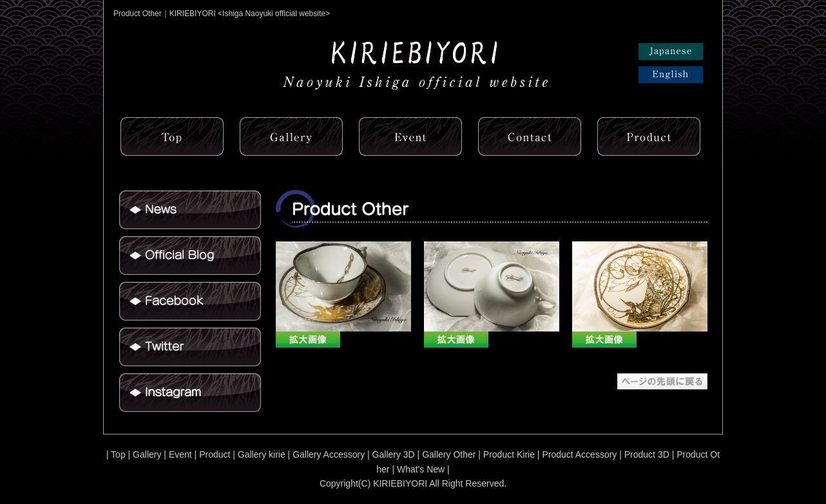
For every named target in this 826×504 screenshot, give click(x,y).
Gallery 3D (394, 454)
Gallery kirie (262, 454)
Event (180, 454)
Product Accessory (579, 454)
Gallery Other (449, 454)
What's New (421, 469)
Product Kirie (509, 454)
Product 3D (647, 454)
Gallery (147, 454)
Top (118, 454)
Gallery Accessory (329, 454)
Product (215, 454)
